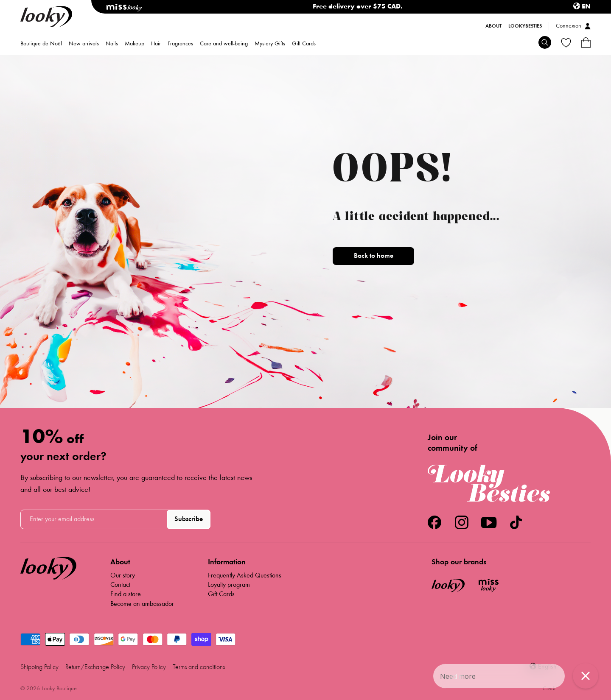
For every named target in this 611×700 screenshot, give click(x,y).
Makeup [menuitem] (135, 44)
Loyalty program (229, 585)
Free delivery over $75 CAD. (358, 7)
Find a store (126, 594)
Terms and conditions (199, 667)
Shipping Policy (39, 667)
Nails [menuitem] (112, 44)
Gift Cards (304, 44)
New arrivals (84, 44)
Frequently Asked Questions (245, 576)
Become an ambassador (142, 604)
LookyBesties (525, 26)
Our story (123, 576)
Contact (120, 585)
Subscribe (189, 519)
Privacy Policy (149, 667)
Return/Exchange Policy (95, 667)
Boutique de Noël (41, 44)
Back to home (374, 256)
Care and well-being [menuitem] (224, 44)
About (493, 26)
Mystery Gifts (270, 44)
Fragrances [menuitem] (180, 44)
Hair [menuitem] (156, 44)
